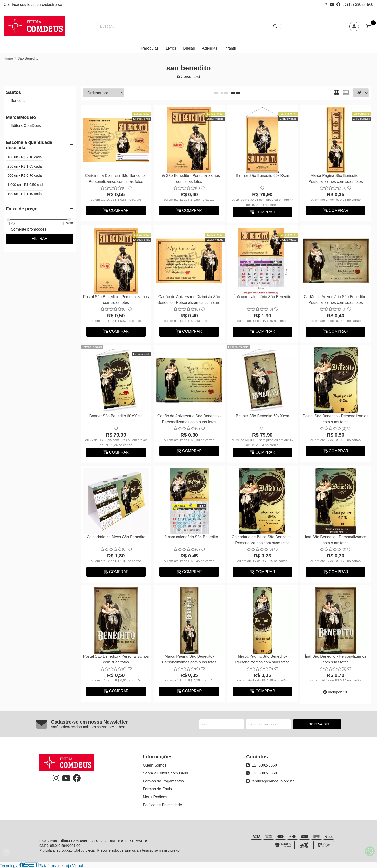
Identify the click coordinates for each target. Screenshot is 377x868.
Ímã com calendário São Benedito (262, 297)
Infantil (230, 48)
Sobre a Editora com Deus (165, 773)
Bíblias (189, 48)
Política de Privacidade (162, 805)
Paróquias (150, 48)
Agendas (210, 48)
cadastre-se (52, 4)
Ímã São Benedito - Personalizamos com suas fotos (336, 540)
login (32, 4)
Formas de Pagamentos (163, 781)
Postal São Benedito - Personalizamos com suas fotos (116, 300)
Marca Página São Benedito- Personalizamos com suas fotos (189, 659)
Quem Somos (155, 765)
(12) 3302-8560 (262, 765)
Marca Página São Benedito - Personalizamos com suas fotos (336, 178)
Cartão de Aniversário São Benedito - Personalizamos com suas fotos (336, 300)
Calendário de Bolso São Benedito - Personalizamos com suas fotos (262, 540)
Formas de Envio (157, 789)
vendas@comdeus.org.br (270, 781)
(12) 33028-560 (358, 4)
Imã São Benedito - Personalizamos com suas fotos (189, 178)
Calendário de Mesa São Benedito (116, 537)
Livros (171, 48)
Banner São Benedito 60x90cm (262, 176)
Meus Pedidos (155, 797)
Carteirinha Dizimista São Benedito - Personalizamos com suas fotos (116, 178)
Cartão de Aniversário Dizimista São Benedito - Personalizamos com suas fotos (189, 300)
